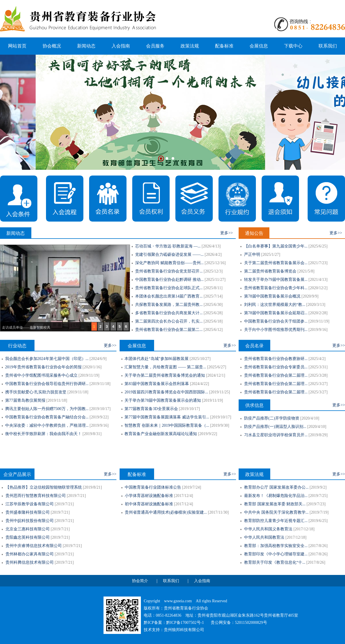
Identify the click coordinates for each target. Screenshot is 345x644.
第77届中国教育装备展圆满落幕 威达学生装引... (167, 417)
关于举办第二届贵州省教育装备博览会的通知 (165, 375)
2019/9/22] (100, 417)
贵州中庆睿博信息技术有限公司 (34, 546)
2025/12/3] (214, 271)
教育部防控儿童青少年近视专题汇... (276, 521)
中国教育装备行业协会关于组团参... (276, 321)
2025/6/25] (319, 246)
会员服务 (155, 46)
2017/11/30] (219, 512)
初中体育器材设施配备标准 (149, 504)
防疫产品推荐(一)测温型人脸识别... (275, 427)
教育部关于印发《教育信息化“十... (275, 562)
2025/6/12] (214, 330)
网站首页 (17, 46)
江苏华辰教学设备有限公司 (30, 504)
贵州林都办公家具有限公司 (30, 554)
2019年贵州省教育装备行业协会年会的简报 (43, 367)
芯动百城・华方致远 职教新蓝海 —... (168, 246)
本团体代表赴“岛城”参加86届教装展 (156, 359)
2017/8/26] (319, 546)
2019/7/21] (77, 496)
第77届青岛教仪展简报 (25, 400)
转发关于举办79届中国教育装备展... (276, 280)
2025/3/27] (319, 384)
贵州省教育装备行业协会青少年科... (276, 288)
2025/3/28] (319, 375)
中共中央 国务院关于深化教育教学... (276, 512)
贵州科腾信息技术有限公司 (30, 562)
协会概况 (52, 46)
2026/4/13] (212, 246)
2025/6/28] (214, 313)
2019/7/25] (319, 496)
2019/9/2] (319, 487)
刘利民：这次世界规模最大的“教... (275, 305)
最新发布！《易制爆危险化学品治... (276, 496)
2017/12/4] (184, 496)
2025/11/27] (216, 280)
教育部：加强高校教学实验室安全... (276, 546)
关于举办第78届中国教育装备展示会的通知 (163, 400)
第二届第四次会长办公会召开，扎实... (169, 321)
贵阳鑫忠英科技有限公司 (28, 537)
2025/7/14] (214, 296)
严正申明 (252, 255)
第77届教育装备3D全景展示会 (151, 409)
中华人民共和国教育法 (264, 537)
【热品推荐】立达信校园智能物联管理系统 (44, 487)
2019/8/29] (319, 435)
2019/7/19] (320, 512)
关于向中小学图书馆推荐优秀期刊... (276, 330)
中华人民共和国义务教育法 (268, 529)
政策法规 (190, 46)
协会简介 (140, 581)
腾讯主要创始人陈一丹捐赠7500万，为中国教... (47, 409)
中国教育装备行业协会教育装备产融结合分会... (47, 417)
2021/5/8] (306, 271)
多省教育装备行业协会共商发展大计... (169, 313)
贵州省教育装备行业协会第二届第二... (169, 330)
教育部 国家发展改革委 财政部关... (275, 504)
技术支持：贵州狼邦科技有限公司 (174, 630)
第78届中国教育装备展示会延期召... (276, 313)
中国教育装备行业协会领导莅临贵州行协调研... (47, 384)
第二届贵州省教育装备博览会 (270, 271)
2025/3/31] (319, 367)
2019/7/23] (317, 504)
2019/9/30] (220, 425)
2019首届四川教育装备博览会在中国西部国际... (166, 392)
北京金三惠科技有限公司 (28, 529)
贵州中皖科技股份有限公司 (30, 521)
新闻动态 (86, 46)
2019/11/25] (220, 392)
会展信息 (259, 46)
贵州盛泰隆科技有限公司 (28, 512)
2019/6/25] (319, 521)
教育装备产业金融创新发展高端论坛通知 (161, 434)
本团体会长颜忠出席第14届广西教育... (169, 296)
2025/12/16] (216, 263)
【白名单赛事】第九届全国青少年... (276, 246)
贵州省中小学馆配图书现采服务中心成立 (41, 375)
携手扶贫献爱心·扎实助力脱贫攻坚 (36, 392)
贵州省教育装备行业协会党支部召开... (169, 271)
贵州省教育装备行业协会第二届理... (276, 375)
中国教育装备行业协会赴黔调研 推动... (169, 280)
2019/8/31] (93, 434)
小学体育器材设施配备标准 (149, 496)
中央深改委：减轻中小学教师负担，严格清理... (47, 425)
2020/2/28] (319, 313)
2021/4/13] (319, 280)
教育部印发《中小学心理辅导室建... (276, 554)
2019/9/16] (319, 330)
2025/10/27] (201, 359)
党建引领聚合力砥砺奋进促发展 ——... (169, 255)
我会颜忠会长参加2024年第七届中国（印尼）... (47, 359)
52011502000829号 (251, 623)
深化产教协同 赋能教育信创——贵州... (169, 263)
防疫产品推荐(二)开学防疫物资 (272, 418)
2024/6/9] (99, 359)
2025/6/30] (214, 305)
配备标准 (224, 46)
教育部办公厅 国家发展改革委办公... (276, 487)
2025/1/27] (271, 255)
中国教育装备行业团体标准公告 (153, 487)
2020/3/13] (316, 305)
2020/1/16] (93, 367)
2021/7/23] (319, 263)
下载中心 (293, 46)
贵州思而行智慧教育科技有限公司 (36, 496)
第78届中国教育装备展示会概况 (272, 296)
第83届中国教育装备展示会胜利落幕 (157, 384)
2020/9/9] (310, 296)
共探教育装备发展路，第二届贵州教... (169, 305)
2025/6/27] (217, 367)
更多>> (227, 233)
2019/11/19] (320, 321)
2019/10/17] (101, 409)
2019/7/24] (192, 487)
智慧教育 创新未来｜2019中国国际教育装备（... (167, 425)
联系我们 (328, 46)
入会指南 (121, 46)
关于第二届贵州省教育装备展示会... (276, 263)
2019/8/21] (93, 487)
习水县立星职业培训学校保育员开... (276, 435)
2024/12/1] (216, 375)
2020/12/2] (319, 288)
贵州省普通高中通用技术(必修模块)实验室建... (166, 512)
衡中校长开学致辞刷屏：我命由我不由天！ (43, 434)
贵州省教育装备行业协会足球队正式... (169, 288)
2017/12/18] (304, 529)
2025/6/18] (214, 321)
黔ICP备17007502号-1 (185, 623)
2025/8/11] (214, 288)
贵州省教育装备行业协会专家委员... (276, 367)
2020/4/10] (310, 418)
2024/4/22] (200, 384)
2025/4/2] (318, 359)
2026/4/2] (214, 255)
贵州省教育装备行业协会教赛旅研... (276, 359)
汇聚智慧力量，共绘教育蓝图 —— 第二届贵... (165, 367)
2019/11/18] (101, 384)
